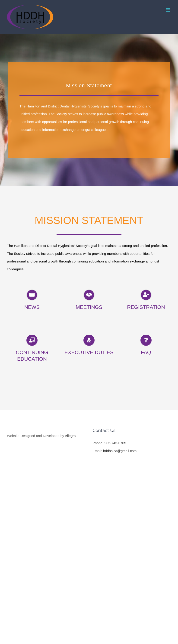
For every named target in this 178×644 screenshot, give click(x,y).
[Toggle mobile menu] (169, 10)
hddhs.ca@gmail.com (120, 451)
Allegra (71, 436)
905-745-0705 (115, 443)
